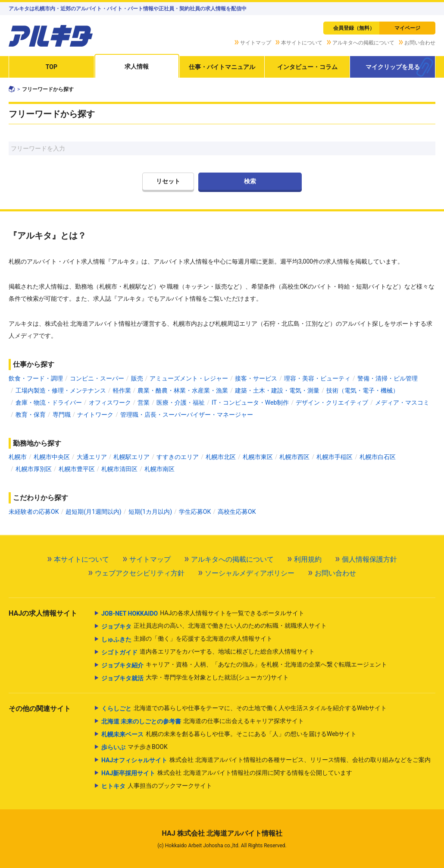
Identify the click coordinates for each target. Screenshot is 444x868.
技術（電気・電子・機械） (363, 390)
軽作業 (122, 390)
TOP (52, 67)
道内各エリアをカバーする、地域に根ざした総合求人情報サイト (208, 652)
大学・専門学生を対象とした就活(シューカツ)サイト (195, 678)
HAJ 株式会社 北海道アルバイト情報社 (222, 833)
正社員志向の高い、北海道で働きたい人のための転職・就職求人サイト (214, 626)
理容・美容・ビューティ (317, 378)
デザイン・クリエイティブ (332, 403)
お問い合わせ (420, 43)
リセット (168, 181)
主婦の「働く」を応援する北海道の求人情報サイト (187, 639)
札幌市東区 (258, 457)
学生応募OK (195, 512)
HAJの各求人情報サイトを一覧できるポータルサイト (203, 613)
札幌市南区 (159, 469)
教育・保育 (31, 415)
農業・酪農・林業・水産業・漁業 (183, 390)
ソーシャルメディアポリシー (250, 573)
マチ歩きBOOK (134, 747)
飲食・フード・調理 (36, 378)
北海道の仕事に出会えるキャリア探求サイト (203, 721)
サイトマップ (256, 43)
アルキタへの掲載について (363, 43)
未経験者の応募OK (34, 512)
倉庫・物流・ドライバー (49, 403)
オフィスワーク (110, 403)
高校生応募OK (237, 512)
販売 (137, 378)
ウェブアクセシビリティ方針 (140, 573)
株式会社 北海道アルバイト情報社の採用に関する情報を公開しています (227, 773)
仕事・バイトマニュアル (222, 67)
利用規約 (308, 559)
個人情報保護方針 (369, 559)
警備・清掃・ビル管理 (388, 378)
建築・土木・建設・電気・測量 (277, 390)
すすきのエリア (178, 457)
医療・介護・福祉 (181, 403)
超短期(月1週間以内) (94, 512)
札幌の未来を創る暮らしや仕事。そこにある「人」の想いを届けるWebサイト (229, 734)
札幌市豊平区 (77, 469)
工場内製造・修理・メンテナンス (61, 390)
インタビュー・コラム (307, 67)
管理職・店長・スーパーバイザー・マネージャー (187, 415)
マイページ (407, 28)
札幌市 (18, 457)
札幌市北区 (221, 457)
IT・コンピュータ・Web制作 (250, 403)
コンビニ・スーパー (97, 378)
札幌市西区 (294, 457)
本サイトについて (302, 43)
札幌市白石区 (378, 457)
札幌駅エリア (131, 457)
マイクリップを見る (393, 67)
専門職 (62, 415)
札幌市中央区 (52, 457)
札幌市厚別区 (34, 469)
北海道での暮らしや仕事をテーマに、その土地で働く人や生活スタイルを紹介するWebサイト (244, 708)
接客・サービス (256, 378)
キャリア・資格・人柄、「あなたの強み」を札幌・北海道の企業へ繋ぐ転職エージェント (244, 665)
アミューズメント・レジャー (189, 378)
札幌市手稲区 (335, 457)
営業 (144, 403)
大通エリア (92, 457)
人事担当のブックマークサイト (157, 786)
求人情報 (137, 66)
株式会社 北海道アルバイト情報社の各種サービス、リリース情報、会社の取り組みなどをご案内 (266, 760)
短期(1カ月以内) (150, 512)
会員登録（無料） (354, 28)
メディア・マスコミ (402, 403)
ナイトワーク (95, 415)
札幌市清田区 (119, 469)
